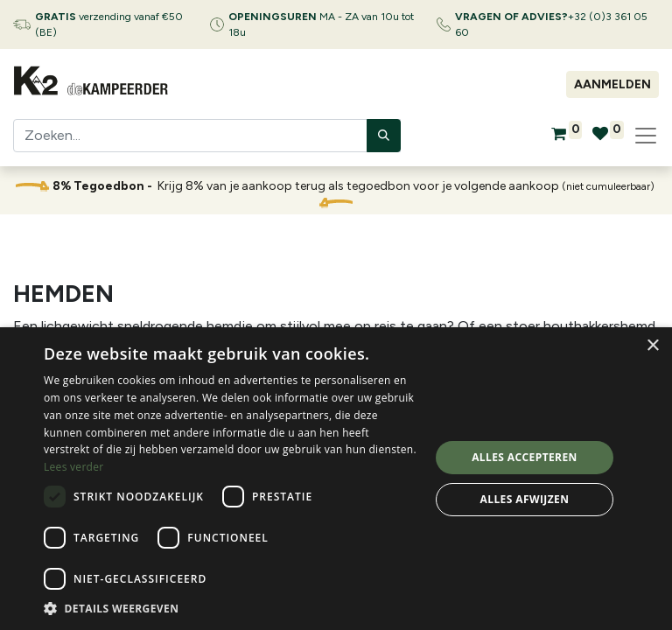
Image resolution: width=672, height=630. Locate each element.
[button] (231, 608)
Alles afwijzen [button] (525, 499)
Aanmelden (612, 84)
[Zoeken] (384, 136)
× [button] (652, 346)
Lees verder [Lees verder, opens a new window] (74, 467)
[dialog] (336, 479)
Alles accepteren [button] (525, 457)
